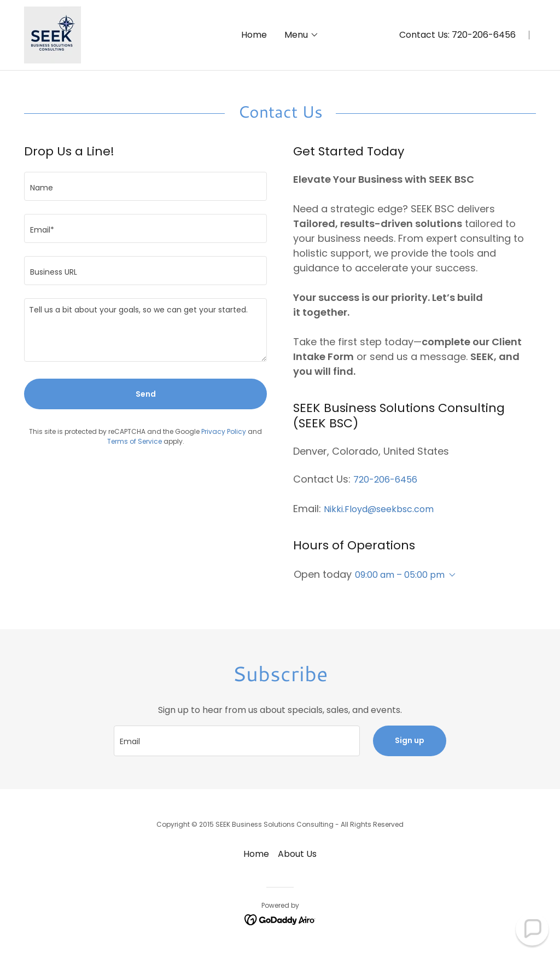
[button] (302, 35)
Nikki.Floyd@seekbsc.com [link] (379, 509)
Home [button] (256, 854)
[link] (52, 34)
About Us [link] (297, 854)
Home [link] (254, 35)
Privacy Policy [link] (224, 431)
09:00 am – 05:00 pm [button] (400, 575)
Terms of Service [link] (135, 441)
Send (146, 394)
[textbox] (145, 186)
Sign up (410, 740)
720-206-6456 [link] (484, 35)
